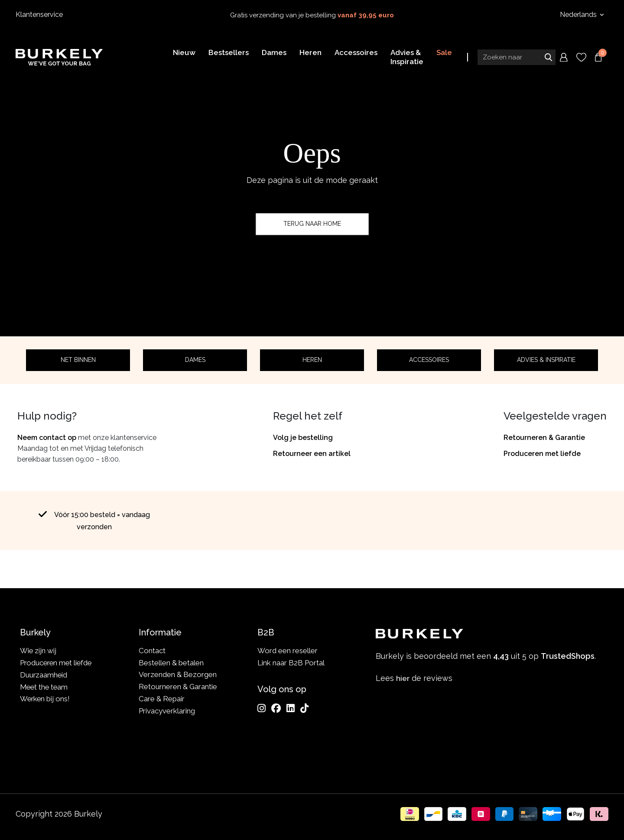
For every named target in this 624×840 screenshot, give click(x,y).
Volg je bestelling (303, 438)
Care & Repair (162, 699)
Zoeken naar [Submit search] (548, 58)
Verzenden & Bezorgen (178, 674)
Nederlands (579, 15)
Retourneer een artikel (312, 454)
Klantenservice (39, 15)
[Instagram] (262, 708)
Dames (195, 360)
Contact (152, 651)
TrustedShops (385, 565)
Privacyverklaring (167, 711)
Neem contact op (47, 438)
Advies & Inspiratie (546, 360)
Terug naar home (312, 224)
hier (403, 678)
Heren (312, 360)
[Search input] (517, 58)
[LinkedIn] (291, 708)
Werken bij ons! (46, 699)
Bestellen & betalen (171, 663)
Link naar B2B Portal (291, 663)
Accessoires (429, 360)
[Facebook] (276, 708)
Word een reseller (288, 651)
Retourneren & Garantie (544, 438)
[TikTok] (304, 708)
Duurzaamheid (44, 674)
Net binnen (78, 360)
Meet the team (45, 687)
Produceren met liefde (542, 454)
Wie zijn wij (38, 651)
